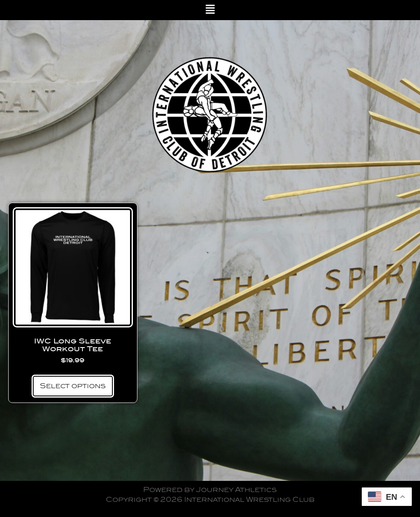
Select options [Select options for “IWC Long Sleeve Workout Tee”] (73, 386)
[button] (210, 10)
